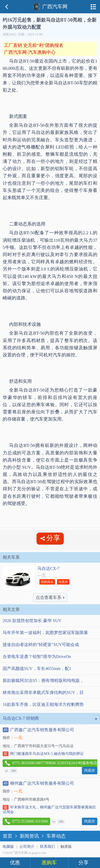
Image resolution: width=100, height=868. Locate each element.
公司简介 (27, 847)
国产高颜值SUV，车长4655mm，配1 (37, 669)
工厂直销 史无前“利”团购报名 (34, 45)
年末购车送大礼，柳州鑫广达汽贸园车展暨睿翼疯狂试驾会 (49, 809)
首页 (7, 836)
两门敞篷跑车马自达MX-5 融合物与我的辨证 (43, 754)
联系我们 (47, 847)
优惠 (15, 863)
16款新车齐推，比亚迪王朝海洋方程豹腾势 (43, 704)
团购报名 (47, 582)
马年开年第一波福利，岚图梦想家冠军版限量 (45, 633)
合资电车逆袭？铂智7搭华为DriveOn (37, 657)
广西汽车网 (50, 7)
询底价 (63, 582)
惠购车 (49, 863)
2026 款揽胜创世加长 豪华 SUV (32, 621)
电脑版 (8, 847)
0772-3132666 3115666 (26, 821)
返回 (7, 7)
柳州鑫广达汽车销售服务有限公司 (38, 783)
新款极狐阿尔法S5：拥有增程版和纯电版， (43, 680)
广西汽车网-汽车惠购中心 (30, 52)
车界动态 (56, 836)
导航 (93, 7)
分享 (83, 863)
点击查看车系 (50, 597)
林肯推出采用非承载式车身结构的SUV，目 (43, 692)
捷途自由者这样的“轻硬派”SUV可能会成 (41, 645)
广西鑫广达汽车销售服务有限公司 (38, 730)
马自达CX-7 (49, 568)
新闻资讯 (29, 836)
